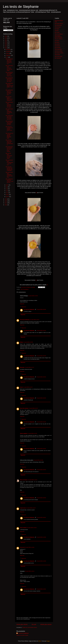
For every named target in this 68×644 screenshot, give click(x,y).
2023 (6, 42)
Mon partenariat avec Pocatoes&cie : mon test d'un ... (9, 162)
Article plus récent (22, 624)
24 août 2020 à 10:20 (32, 528)
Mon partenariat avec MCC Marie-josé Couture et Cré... (9, 61)
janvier (8, 197)
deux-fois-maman (24, 408)
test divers (57, 41)
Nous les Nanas (24, 480)
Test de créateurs (59, 39)
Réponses (24, 307)
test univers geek (59, 56)
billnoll (40, 641)
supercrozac (23, 508)
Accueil (34, 624)
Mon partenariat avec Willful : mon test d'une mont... (9, 74)
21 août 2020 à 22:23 (32, 433)
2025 (6, 38)
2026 (6, 36)
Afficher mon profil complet (22, 635)
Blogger (48, 641)
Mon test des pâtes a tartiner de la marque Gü (9, 99)
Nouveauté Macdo (59, 23)
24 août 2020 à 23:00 (41, 537)
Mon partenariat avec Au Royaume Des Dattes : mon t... (9, 86)
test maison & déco (59, 53)
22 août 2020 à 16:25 (33, 480)
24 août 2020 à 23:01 (41, 589)
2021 (6, 46)
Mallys (22, 342)
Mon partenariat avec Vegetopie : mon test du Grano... (9, 111)
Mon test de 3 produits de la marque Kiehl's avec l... (9, 129)
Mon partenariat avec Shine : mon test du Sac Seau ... (9, 80)
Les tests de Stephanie (21, 7)
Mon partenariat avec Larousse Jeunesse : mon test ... (9, 105)
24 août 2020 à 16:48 (30, 547)
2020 (6, 48)
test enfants (57, 46)
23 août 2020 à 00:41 (41, 517)
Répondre (22, 304)
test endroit (57, 44)
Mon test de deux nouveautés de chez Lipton (9, 156)
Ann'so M (22, 547)
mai (7, 189)
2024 (6, 40)
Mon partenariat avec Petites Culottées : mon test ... (9, 123)
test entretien (58, 48)
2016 (6, 205)
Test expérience (58, 49)
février (7, 195)
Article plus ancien (46, 624)
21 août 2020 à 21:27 (29, 367)
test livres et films (59, 51)
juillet (7, 185)
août (7, 57)
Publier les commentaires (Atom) (30, 627)
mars (7, 193)
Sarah (21, 387)
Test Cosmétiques (25, 289)
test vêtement (58, 58)
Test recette (57, 55)
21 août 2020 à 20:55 (28, 342)
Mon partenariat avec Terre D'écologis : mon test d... (9, 117)
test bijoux (57, 29)
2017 (6, 203)
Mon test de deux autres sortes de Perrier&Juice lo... (9, 142)
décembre (8, 50)
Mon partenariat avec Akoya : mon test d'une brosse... (9, 149)
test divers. (57, 42)
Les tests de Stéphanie (29, 309)
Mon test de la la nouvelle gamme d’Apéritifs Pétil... (9, 136)
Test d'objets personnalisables (59, 36)
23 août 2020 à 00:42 (41, 449)
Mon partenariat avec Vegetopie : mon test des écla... (9, 175)
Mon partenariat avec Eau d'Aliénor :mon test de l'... (9, 181)
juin (7, 187)
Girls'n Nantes (23, 528)
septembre (8, 55)
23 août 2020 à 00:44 (41, 309)
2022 (6, 44)
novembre (8, 51)
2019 (6, 199)
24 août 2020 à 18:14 (30, 571)
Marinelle (22, 367)
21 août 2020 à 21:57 (28, 387)
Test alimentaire (58, 25)
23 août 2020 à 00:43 (41, 377)
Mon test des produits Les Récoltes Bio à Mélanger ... (9, 169)
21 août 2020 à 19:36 (33, 296)
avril (7, 191)
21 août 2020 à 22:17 (33, 408)
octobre (8, 53)
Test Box (57, 31)
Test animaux (58, 27)
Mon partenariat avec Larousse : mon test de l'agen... (9, 68)
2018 (6, 201)
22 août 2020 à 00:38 (38, 460)
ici (36, 193)
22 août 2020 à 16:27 (31, 508)
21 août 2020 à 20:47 (35, 320)
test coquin (57, 32)
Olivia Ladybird (24, 433)
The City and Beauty (25, 320)
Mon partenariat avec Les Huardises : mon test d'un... (9, 92)
